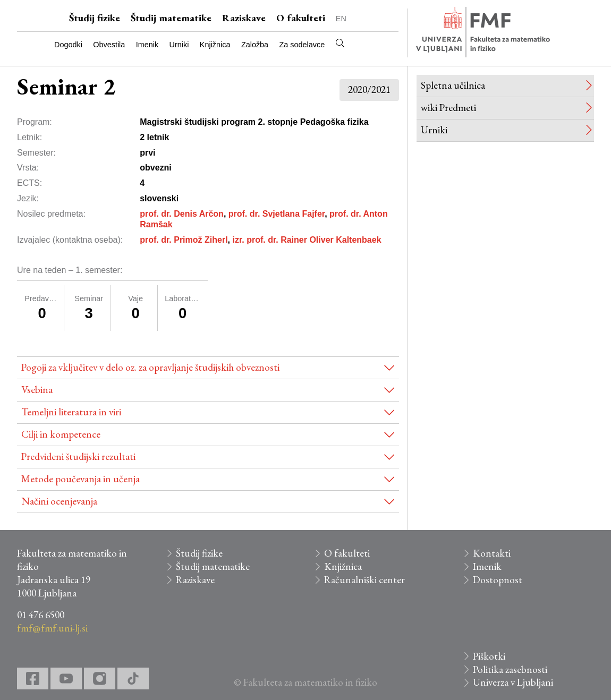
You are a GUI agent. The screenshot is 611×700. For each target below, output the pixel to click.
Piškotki (489, 656)
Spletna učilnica (453, 85)
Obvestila (109, 45)
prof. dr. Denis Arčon (182, 214)
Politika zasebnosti (510, 669)
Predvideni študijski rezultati (78, 456)
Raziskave (244, 18)
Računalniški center (364, 580)
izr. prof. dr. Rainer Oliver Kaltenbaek (307, 240)
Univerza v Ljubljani (513, 682)
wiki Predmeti (448, 108)
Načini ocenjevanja (59, 501)
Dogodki (68, 45)
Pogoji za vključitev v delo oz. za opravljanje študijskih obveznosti (150, 367)
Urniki (179, 45)
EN (341, 19)
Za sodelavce (302, 45)
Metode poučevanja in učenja (80, 479)
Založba (255, 45)
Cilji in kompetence (61, 434)
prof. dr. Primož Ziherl (184, 240)
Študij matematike (171, 18)
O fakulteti (301, 18)
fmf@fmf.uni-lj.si (52, 628)
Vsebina (37, 390)
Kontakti (492, 553)
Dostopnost (498, 580)
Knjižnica (215, 45)
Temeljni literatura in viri (71, 412)
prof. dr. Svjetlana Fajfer (277, 214)
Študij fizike (95, 18)
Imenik (147, 45)
